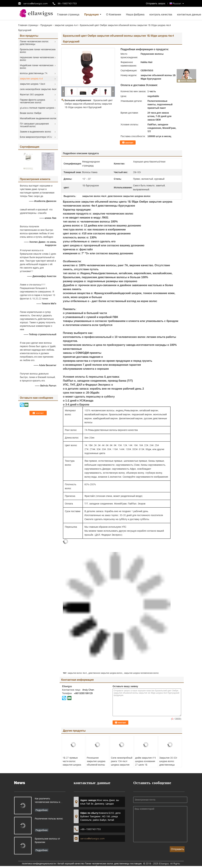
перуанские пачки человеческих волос (37, 59)
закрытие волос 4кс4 (77, 673)
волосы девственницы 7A (34, 73)
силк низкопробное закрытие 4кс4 (38, 89)
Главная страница (68, 14)
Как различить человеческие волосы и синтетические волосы (47, 801)
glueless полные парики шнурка (37, 108)
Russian (177, 3)
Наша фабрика (135, 14)
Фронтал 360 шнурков (32, 94)
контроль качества (161, 14)
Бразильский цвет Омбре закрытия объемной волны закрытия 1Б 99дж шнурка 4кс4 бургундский (89, 104)
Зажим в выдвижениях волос (36, 132)
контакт (129, 143)
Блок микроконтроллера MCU (36, 137)
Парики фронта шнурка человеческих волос (32, 101)
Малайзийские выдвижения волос (38, 118)
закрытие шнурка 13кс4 (33, 84)
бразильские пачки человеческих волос (38, 51)
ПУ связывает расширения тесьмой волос (34, 125)
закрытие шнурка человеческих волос (141, 673)
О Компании (114, 14)
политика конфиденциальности (39, 863)
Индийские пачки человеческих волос (37, 67)
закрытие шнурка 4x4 (66, 25)
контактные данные (189, 14)
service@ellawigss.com (36, 3)
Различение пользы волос (49, 819)
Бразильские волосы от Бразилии (47, 840)
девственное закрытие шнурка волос (105, 673)
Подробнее (42, 810)
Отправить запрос (156, 3)
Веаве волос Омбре (31, 113)
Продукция (91, 14)
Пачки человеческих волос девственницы (34, 43)
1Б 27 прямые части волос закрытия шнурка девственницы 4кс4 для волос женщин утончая (73, 766)
